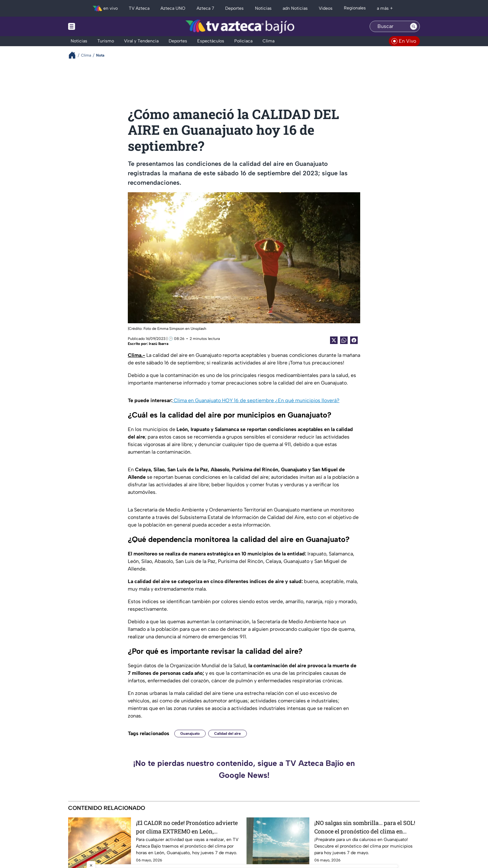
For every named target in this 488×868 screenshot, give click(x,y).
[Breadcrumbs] (75, 55)
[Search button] (414, 26)
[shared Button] (344, 340)
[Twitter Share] (334, 340)
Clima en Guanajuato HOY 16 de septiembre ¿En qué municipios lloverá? (256, 400)
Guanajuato (190, 734)
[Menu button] (93, 26)
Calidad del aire (228, 734)
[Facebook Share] (354, 340)
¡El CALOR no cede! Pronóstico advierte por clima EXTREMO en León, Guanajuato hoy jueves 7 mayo (187, 827)
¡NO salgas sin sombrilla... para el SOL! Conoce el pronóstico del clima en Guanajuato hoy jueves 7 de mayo (365, 827)
